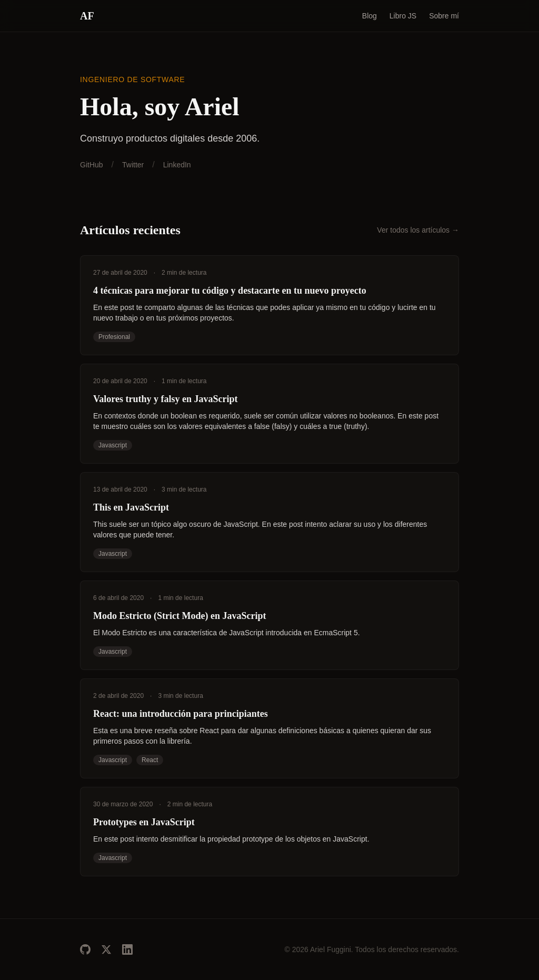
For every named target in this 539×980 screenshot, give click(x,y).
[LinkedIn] (127, 949)
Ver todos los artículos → (418, 230)
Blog (370, 16)
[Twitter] (106, 949)
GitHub (92, 165)
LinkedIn (177, 165)
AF (87, 16)
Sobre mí (444, 16)
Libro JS (403, 16)
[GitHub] (85, 949)
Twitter (133, 165)
